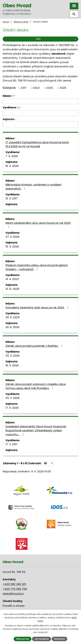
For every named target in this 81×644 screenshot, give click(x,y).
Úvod (6, 22)
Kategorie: (9, 88)
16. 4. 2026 (12, 166)
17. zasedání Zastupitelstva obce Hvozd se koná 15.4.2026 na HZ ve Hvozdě (37, 144)
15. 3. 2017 (12, 198)
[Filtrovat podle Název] (40, 101)
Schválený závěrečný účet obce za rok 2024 (38, 308)
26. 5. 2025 (13, 317)
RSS (57, 39)
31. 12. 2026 (12, 289)
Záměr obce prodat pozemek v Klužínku (34, 346)
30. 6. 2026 (12, 327)
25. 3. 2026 (13, 356)
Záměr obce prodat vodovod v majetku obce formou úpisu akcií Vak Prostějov (36, 386)
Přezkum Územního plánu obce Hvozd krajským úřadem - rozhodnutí (37, 267)
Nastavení (59, 639)
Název (8, 96)
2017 (24, 88)
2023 (36, 88)
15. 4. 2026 (12, 247)
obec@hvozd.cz (13, 594)
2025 (50, 88)
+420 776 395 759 (15, 589)
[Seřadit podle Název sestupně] (15, 96)
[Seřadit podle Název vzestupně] (15, 95)
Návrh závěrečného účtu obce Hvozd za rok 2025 (38, 225)
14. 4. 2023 (12, 279)
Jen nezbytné (42, 639)
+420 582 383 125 (14, 584)
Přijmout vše (23, 639)
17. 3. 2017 (12, 444)
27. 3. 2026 (12, 237)
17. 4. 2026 (12, 408)
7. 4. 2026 (12, 156)
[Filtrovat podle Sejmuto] (40, 124)
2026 (63, 88)
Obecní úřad (21, 22)
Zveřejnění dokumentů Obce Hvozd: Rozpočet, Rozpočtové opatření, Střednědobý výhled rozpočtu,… (36, 430)
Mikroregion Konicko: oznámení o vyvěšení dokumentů (33, 187)
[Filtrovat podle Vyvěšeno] (40, 113)
